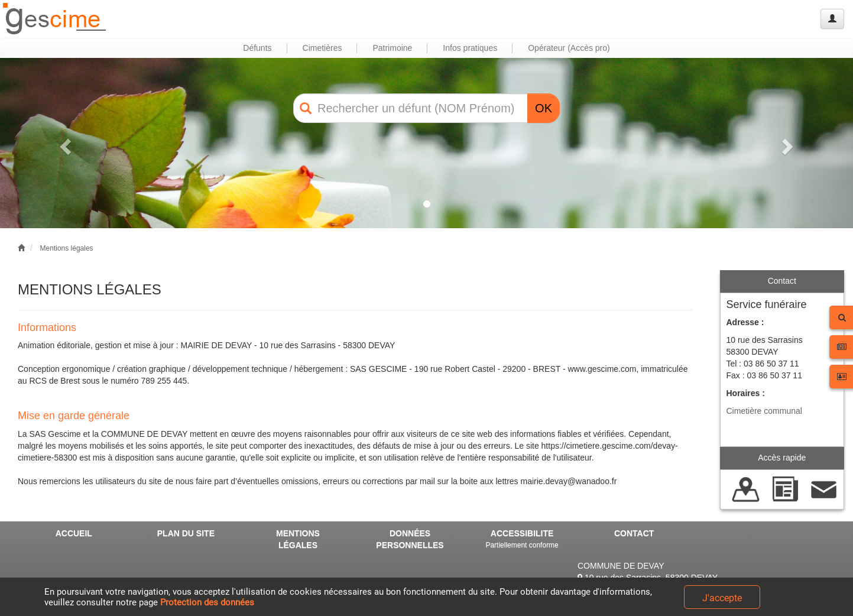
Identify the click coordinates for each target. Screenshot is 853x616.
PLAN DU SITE (186, 533)
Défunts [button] (257, 48)
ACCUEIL (74, 533)
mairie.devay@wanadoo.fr (569, 481)
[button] (64, 143)
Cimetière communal (764, 411)
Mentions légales (67, 248)
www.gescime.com (602, 369)
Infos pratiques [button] (470, 48)
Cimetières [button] (322, 48)
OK (544, 108)
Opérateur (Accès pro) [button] (569, 48)
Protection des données (207, 602)
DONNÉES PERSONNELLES (410, 539)
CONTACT (634, 533)
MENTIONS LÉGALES (298, 539)
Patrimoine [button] (392, 48)
